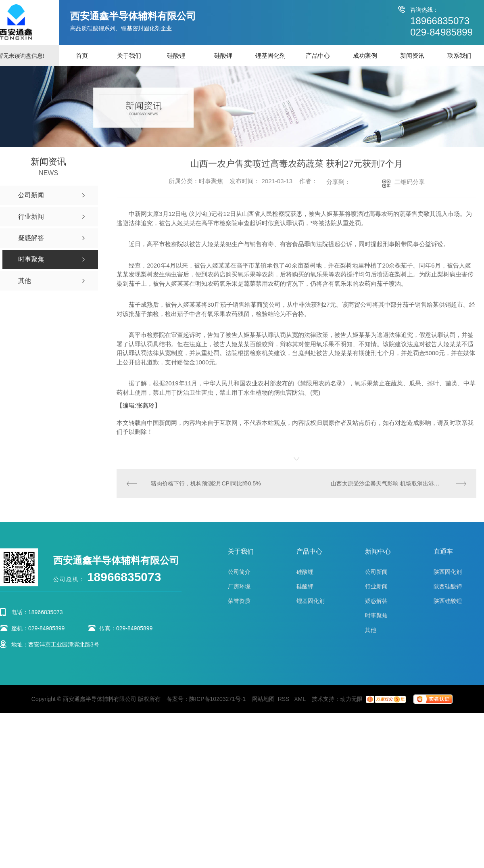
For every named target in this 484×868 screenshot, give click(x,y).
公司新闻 (376, 572)
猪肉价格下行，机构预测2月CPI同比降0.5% (206, 483)
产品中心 (318, 55)
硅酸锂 (176, 55)
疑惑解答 (376, 601)
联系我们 (459, 55)
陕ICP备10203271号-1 (217, 699)
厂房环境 (239, 586)
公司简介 (239, 572)
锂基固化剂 (270, 55)
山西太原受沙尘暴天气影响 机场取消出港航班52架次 (397, 483)
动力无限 (351, 699)
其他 (371, 630)
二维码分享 (410, 182)
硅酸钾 (223, 55)
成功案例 (365, 55)
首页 (82, 55)
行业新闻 (376, 586)
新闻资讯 (412, 55)
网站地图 (263, 699)
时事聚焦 (376, 615)
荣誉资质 (239, 601)
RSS (285, 699)
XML (300, 699)
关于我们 (129, 55)
